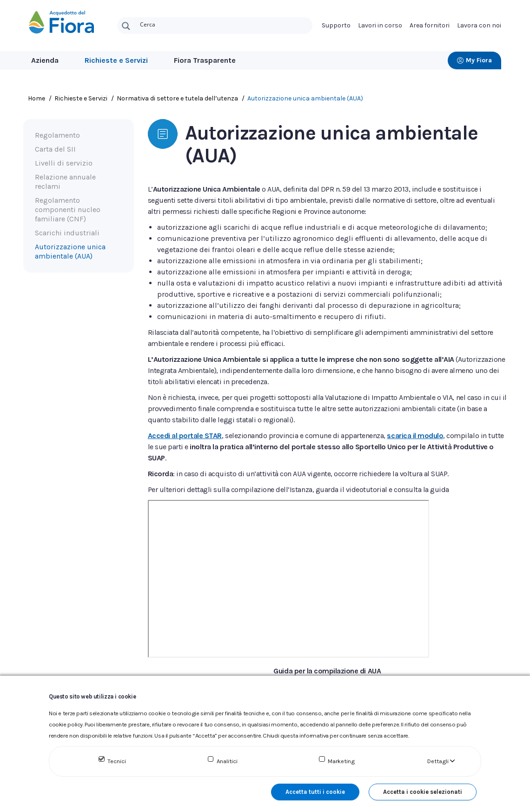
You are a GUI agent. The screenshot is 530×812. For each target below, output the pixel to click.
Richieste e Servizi (116, 60)
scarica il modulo (415, 436)
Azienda (45, 60)
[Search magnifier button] (126, 26)
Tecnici (117, 761)
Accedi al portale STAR (185, 436)
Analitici (227, 761)
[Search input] (224, 24)
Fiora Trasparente (205, 60)
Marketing (341, 761)
